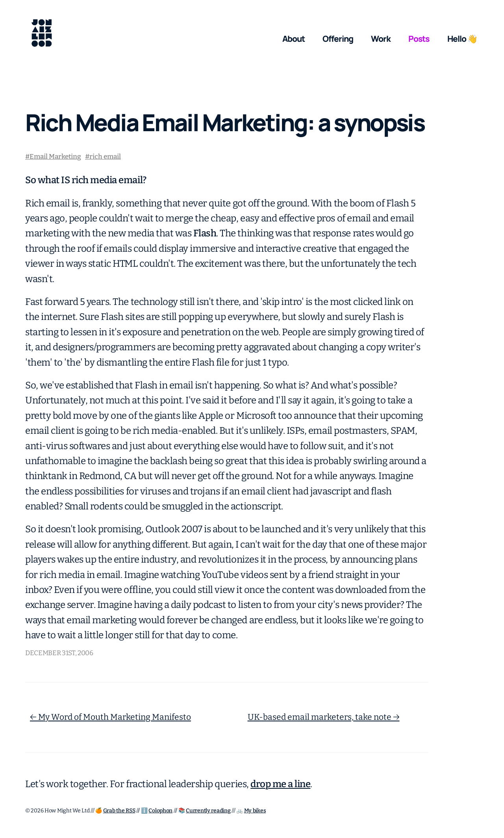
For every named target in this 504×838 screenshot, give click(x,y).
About (294, 39)
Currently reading (208, 811)
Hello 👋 (462, 39)
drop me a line (280, 784)
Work (381, 39)
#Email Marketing (53, 157)
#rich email (103, 157)
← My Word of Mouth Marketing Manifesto (110, 717)
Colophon (160, 811)
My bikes (255, 811)
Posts (419, 39)
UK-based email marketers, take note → (324, 717)
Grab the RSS (119, 811)
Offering (338, 39)
